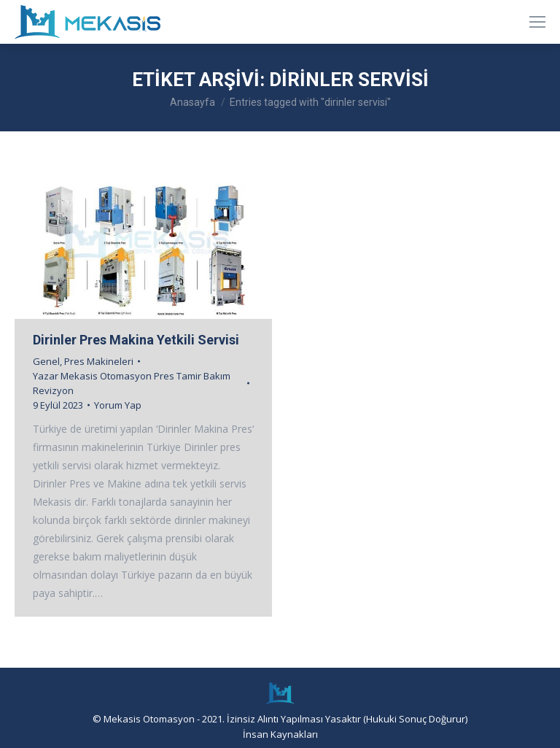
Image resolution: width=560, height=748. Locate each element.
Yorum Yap (118, 405)
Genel (46, 361)
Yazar (132, 383)
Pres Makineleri (99, 361)
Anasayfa (192, 102)
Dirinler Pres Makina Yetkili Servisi (136, 340)
